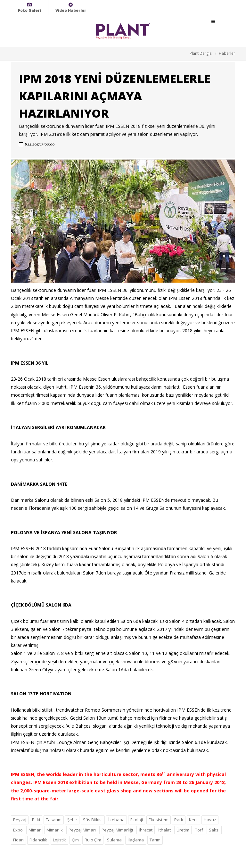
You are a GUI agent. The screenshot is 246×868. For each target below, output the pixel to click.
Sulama (114, 840)
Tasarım (54, 820)
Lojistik (59, 840)
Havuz (210, 820)
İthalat (164, 830)
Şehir (72, 820)
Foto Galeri (29, 8)
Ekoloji (137, 820)
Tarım (155, 840)
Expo (18, 830)
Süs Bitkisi (93, 820)
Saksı (214, 830)
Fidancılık (38, 840)
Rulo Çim (93, 840)
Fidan (18, 840)
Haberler (227, 53)
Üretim (183, 830)
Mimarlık (55, 830)
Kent (193, 820)
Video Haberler (71, 8)
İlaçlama (136, 840)
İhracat (146, 830)
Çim (75, 840)
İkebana (116, 820)
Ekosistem (159, 820)
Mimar (35, 830)
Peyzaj (20, 820)
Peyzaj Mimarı (82, 830)
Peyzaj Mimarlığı (117, 830)
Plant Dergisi (201, 53)
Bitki (36, 820)
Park (179, 820)
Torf (199, 830)
